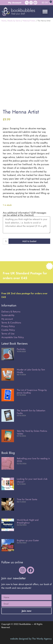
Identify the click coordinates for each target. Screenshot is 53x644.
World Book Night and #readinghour (28, 521)
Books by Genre (14, 21)
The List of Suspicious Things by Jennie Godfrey (32, 391)
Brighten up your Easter (28, 540)
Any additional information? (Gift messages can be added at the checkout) (25, 214)
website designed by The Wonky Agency (31, 639)
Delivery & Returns (11, 312)
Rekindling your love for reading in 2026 (33, 460)
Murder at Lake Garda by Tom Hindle (31, 371)
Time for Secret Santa (27, 499)
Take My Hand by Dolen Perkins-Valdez (32, 432)
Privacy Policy (8, 326)
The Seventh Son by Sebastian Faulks (31, 412)
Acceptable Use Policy (13, 337)
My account (7, 319)
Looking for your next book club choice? (32, 480)
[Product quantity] (7, 241)
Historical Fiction (29, 21)
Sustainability (8, 315)
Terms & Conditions (11, 323)
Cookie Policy (8, 330)
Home (4, 21)
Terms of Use (8, 334)
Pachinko (21, 349)
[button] (27, 3)
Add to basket (29, 241)
